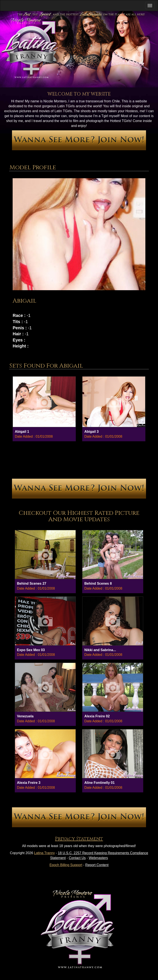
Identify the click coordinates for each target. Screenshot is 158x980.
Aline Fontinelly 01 (99, 783)
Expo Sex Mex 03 (31, 650)
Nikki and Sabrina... (100, 650)
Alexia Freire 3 (29, 783)
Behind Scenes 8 (98, 583)
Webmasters (98, 858)
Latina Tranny (44, 853)
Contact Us (77, 858)
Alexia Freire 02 (97, 716)
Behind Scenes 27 (32, 583)
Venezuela (25, 716)
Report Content (97, 865)
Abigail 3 (92, 432)
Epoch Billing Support (66, 865)
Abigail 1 (22, 432)
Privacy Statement (79, 839)
